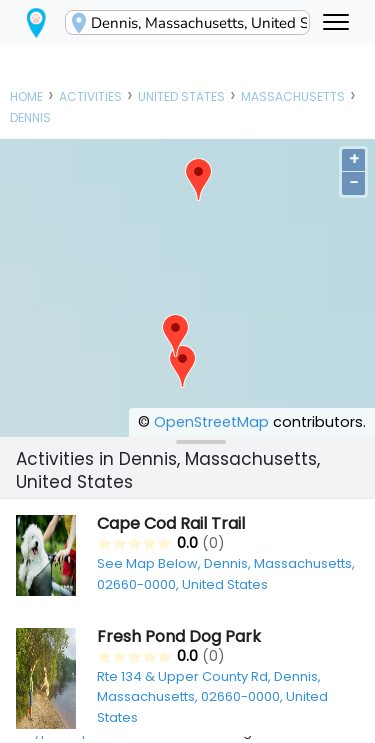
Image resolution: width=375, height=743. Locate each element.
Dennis (30, 117)
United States (181, 96)
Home (26, 96)
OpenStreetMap (211, 422)
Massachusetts (293, 96)
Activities (90, 96)
